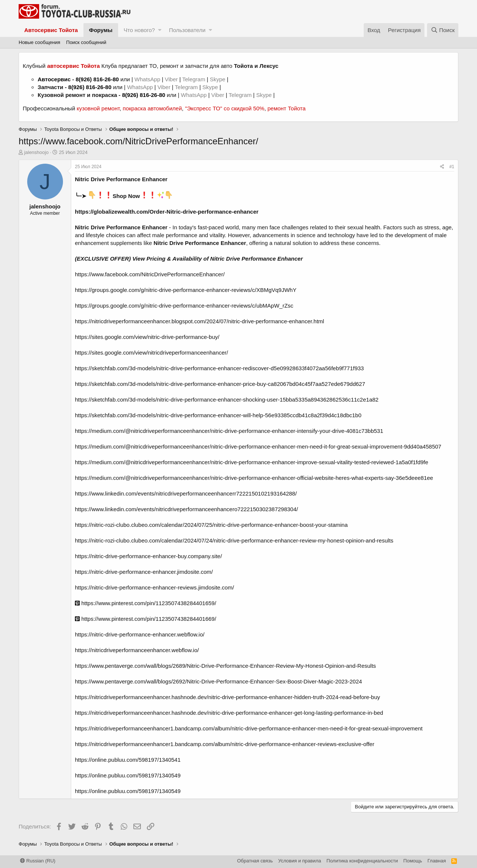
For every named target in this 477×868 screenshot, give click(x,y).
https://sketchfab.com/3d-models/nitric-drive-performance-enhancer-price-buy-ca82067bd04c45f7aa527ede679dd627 (220, 384)
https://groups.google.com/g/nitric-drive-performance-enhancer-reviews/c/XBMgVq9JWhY (186, 290)
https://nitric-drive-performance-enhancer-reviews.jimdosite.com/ (154, 587)
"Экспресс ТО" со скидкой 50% (225, 108)
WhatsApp (148, 79)
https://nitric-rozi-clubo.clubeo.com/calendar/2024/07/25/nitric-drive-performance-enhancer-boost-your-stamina (211, 525)
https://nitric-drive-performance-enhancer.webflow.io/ (140, 634)
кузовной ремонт (98, 108)
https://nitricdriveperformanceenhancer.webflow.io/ (137, 650)
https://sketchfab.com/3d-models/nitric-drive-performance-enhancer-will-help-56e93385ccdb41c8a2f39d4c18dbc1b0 (218, 415)
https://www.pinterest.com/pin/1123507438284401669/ (146, 619)
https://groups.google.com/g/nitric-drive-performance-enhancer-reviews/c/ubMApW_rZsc (184, 306)
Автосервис (54, 79)
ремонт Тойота (287, 108)
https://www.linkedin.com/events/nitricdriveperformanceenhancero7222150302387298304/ (187, 509)
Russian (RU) (38, 861)
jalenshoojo (37, 152)
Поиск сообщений (86, 42)
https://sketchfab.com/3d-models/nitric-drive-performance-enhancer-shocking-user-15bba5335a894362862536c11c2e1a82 (227, 400)
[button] (160, 30)
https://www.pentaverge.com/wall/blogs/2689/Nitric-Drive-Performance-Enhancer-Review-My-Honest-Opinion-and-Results (225, 666)
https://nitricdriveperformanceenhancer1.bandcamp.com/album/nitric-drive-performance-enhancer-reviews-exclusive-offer (225, 744)
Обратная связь (255, 861)
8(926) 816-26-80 (97, 79)
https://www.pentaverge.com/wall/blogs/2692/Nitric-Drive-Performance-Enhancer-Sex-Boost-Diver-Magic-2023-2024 (218, 681)
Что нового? (139, 30)
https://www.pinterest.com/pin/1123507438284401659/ (146, 603)
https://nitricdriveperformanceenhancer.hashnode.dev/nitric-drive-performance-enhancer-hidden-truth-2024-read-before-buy (228, 697)
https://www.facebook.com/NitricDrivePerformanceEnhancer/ (150, 274)
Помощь (413, 861)
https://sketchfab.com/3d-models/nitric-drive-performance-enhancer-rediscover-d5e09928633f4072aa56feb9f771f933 (219, 368)
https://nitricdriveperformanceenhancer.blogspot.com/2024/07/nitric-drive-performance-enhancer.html (200, 321)
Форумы (101, 30)
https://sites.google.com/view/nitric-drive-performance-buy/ (147, 337)
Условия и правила (300, 861)
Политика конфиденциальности (362, 861)
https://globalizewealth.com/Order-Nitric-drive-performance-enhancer (167, 212)
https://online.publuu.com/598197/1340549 (128, 775)
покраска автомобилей (152, 108)
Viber (171, 79)
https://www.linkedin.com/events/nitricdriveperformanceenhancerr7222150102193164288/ (186, 493)
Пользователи (187, 30)
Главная (437, 861)
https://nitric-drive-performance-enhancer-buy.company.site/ (149, 556)
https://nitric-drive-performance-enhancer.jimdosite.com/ (144, 572)
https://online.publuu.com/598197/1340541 (128, 760)
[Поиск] (443, 30)
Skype (218, 79)
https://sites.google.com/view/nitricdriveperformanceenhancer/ (151, 353)
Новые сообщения (40, 42)
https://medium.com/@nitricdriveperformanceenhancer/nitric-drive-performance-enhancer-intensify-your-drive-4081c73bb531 (229, 431)
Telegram (195, 79)
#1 (452, 167)
